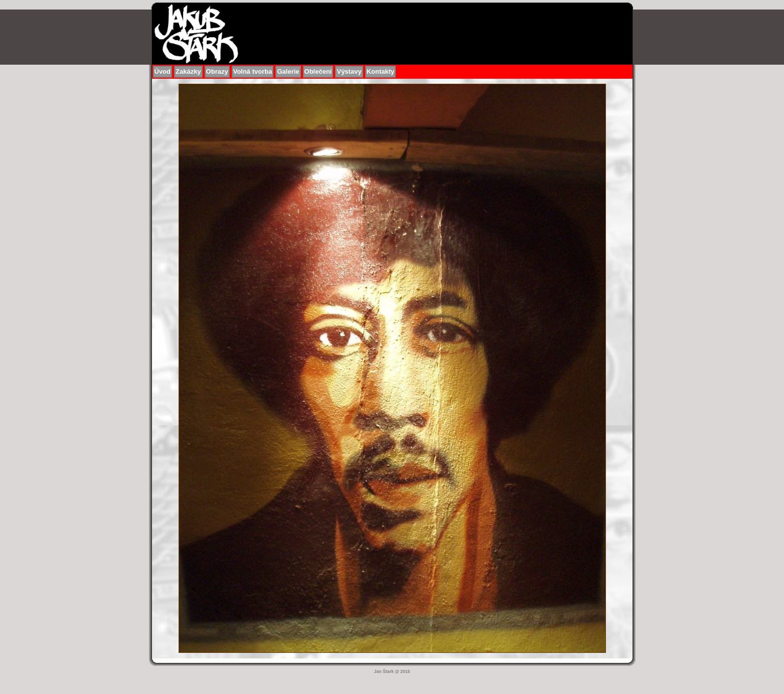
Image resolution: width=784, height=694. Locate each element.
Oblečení (318, 71)
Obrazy (217, 71)
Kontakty (381, 71)
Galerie (288, 71)
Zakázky (188, 71)
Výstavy (349, 71)
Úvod (163, 71)
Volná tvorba (253, 71)
